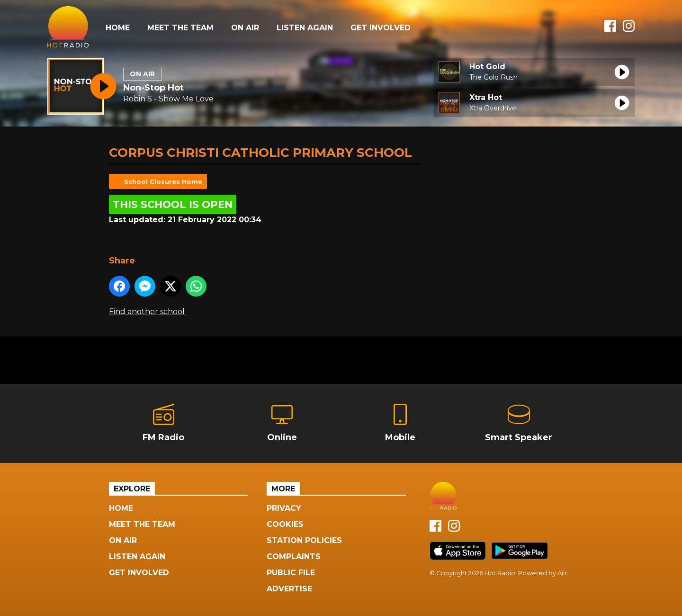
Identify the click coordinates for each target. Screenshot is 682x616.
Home (118, 28)
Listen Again (305, 28)
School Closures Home (163, 181)
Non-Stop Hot (153, 88)
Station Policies (304, 540)
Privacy (284, 508)
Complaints (294, 557)
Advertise (289, 589)
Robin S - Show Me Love (168, 99)
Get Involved (381, 28)
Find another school (147, 312)
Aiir (562, 573)
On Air (245, 28)
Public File (291, 573)
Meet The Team (180, 28)
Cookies (285, 524)
